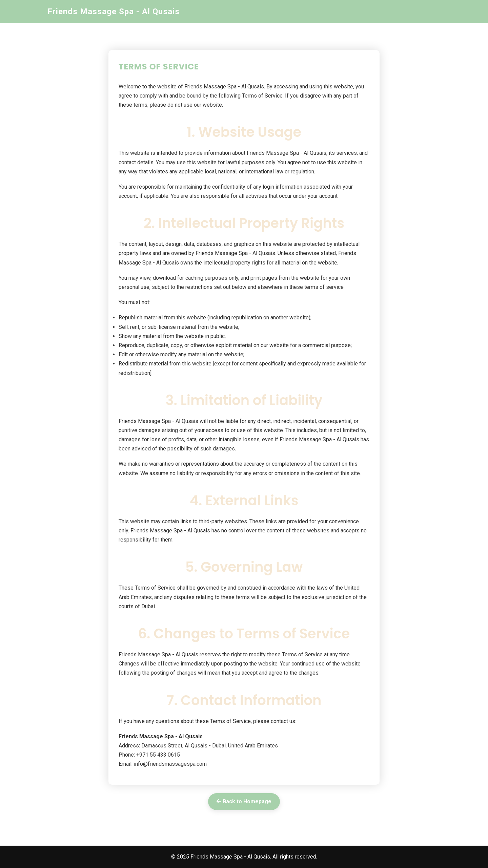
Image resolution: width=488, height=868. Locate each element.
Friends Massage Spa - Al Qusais (114, 12)
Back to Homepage (244, 801)
